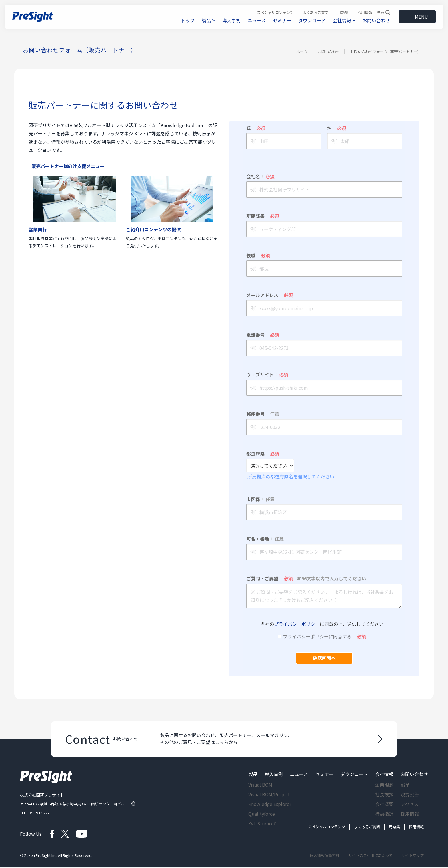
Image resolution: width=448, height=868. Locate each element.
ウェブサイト (267, 374)
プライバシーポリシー (297, 624)
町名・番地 (265, 539)
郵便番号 (263, 414)
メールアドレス (270, 295)
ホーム (302, 52)
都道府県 (263, 454)
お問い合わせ (329, 52)
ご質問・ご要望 (306, 578)
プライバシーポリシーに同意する (324, 636)
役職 (258, 255)
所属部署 (263, 216)
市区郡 (260, 499)
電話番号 (263, 335)
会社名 (260, 176)
